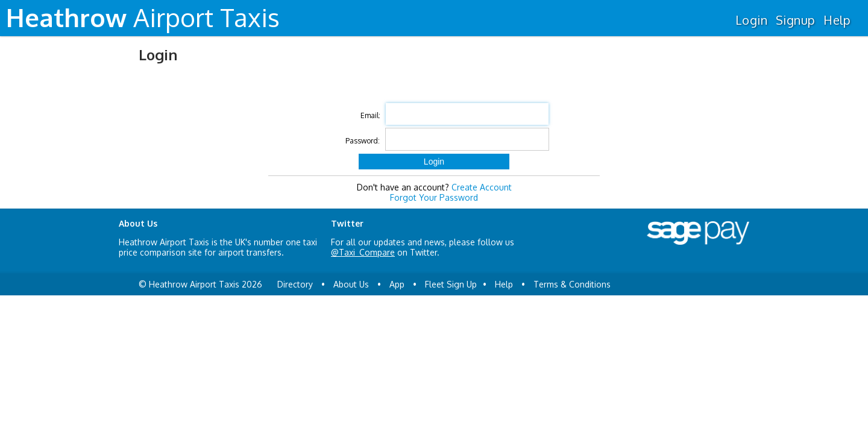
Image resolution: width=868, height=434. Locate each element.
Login (751, 20)
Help (837, 20)
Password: (363, 141)
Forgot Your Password (434, 197)
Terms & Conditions (572, 284)
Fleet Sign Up (451, 284)
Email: (370, 115)
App (397, 284)
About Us (351, 284)
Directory (295, 284)
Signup (795, 20)
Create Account (482, 187)
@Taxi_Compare (363, 252)
